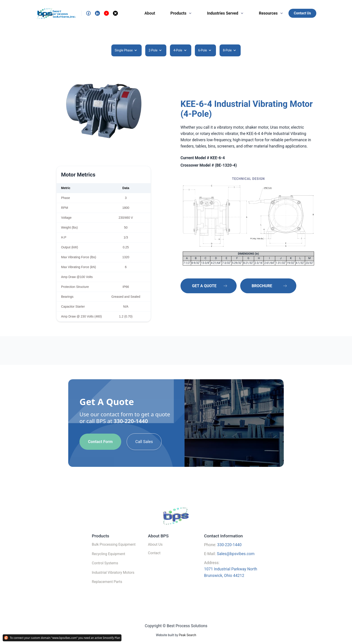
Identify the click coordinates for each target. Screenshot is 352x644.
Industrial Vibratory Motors (113, 579)
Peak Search (187, 642)
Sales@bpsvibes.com (236, 560)
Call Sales (144, 442)
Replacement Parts (107, 588)
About (150, 13)
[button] (179, 13)
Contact (154, 560)
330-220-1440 (131, 421)
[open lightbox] (104, 111)
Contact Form (100, 442)
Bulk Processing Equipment (114, 551)
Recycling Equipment (108, 561)
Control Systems (105, 570)
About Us (155, 551)
